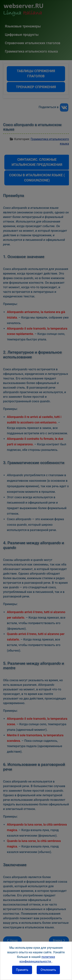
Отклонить (48, 970)
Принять (22, 970)
